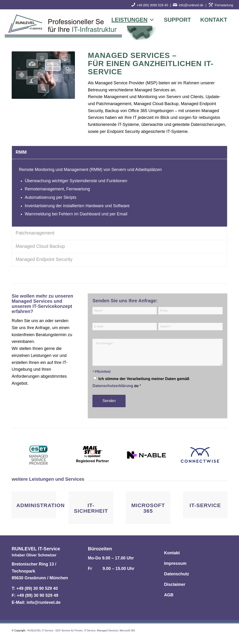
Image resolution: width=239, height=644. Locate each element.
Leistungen (133, 20)
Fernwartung (221, 5)
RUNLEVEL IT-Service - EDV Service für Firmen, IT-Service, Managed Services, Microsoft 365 (81, 630)
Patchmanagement (35, 233)
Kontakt (214, 20)
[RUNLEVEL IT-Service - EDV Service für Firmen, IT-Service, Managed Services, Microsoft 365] (81, 28)
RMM (21, 152)
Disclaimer (175, 584)
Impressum (175, 563)
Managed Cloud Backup (40, 246)
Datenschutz (177, 574)
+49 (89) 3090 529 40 (152, 5)
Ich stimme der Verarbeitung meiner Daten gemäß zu (141, 382)
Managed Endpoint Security (44, 259)
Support (177, 20)
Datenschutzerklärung (113, 386)
